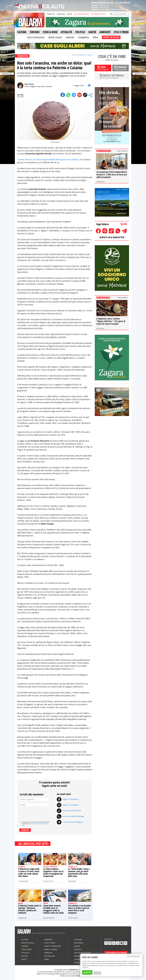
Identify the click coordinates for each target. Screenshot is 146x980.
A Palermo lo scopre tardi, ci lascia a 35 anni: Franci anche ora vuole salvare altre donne (29, 873)
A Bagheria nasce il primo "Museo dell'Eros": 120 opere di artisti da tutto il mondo (111, 321)
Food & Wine (81, 55)
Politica (25, 956)
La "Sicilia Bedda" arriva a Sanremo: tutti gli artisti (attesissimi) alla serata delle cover (79, 873)
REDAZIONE (61, 14)
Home (74, 55)
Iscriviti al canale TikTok (69, 811)
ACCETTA (87, 972)
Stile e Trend (50, 943)
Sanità (24, 959)
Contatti (78, 949)
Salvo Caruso (49, 881)
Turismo (25, 946)
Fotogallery (83, 37)
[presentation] (37, 813)
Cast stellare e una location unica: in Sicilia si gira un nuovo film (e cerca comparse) (79, 909)
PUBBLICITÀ (51, 14)
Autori (77, 946)
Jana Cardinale (49, 918)
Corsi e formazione (36, 37)
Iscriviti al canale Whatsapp (70, 816)
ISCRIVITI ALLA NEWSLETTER (112, 237)
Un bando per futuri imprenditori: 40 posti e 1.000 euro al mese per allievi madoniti (112, 174)
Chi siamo (78, 940)
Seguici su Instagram (68, 805)
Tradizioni (89, 55)
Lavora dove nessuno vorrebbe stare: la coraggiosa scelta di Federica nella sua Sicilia (53, 909)
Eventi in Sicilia (28, 943)
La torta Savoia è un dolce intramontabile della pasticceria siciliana (48, 159)
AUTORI (69, 14)
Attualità (25, 953)
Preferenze (97, 973)
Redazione (73, 881)
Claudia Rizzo (24, 881)
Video (95, 37)
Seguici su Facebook (68, 799)
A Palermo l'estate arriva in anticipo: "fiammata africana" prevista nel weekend (30, 909)
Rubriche (70, 37)
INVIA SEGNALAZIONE (81, 14)
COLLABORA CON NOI (98, 14)
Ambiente (48, 940)
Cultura (25, 940)
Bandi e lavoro (55, 37)
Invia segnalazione (82, 953)
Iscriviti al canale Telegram (70, 822)
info (119, 961)
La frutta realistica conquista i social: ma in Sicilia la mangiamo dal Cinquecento (53, 873)
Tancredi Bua (74, 918)
